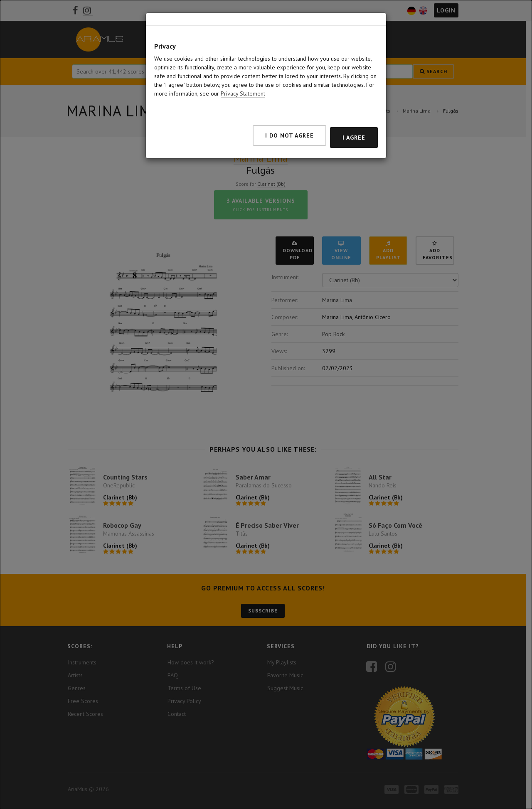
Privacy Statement (243, 93)
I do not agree (289, 135)
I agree (354, 138)
